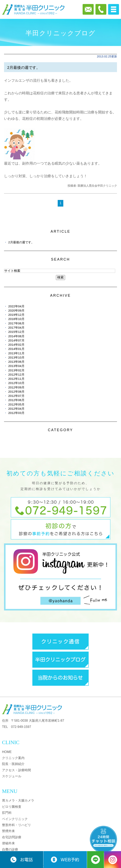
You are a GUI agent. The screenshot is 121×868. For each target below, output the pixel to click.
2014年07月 (16, 340)
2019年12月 (16, 315)
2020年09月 (16, 310)
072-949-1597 (21, 727)
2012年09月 (16, 387)
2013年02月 (16, 370)
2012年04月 (16, 409)
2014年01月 (16, 349)
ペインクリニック (15, 819)
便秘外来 (8, 843)
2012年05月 (16, 404)
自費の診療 (10, 849)
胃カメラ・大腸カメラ (18, 800)
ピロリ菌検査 (12, 807)
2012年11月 (16, 379)
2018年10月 (16, 319)
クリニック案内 (13, 758)
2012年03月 (16, 413)
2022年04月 (16, 306)
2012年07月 (16, 396)
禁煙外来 (8, 831)
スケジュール (12, 776)
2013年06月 (16, 362)
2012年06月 (16, 400)
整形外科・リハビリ (16, 825)
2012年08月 (16, 392)
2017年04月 (16, 328)
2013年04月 (16, 366)
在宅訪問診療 (12, 837)
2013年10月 (16, 357)
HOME (7, 752)
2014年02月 (16, 345)
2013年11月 (16, 353)
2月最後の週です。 (24, 68)
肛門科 (7, 813)
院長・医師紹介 (13, 764)
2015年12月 (16, 332)
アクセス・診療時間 (16, 770)
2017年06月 (16, 323)
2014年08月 (16, 336)
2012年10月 (16, 383)
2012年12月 (16, 374)
